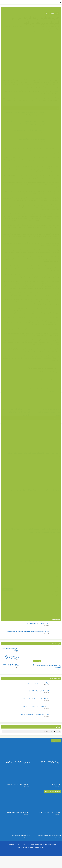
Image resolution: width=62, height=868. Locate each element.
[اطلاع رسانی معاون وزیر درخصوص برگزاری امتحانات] (56, 701)
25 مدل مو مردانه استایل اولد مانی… (16, 845)
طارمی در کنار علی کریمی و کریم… (47, 788)
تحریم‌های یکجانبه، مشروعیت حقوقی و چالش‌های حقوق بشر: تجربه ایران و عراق (28, 631)
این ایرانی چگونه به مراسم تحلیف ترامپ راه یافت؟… (35, 707)
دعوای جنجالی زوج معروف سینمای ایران (39, 691)
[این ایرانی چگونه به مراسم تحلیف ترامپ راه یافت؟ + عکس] (56, 709)
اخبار (47, 13)
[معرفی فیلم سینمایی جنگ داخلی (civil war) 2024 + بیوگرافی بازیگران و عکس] (16, 778)
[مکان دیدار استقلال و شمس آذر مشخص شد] (56, 626)
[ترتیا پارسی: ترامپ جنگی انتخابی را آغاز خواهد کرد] (25, 658)
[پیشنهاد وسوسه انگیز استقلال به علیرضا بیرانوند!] (16, 752)
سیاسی (32, 860)
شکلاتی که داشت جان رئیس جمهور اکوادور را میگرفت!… (34, 715)
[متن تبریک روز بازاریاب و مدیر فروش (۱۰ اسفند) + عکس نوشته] (46, 655)
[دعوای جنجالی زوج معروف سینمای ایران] (56, 693)
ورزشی (20, 860)
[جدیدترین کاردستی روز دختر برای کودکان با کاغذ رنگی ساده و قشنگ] (46, 835)
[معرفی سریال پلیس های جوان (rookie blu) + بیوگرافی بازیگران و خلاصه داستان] (16, 809)
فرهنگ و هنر (26, 860)
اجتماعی (42, 860)
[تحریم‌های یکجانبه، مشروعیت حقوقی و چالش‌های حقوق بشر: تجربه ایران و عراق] (56, 634)
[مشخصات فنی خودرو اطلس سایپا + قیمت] (46, 809)
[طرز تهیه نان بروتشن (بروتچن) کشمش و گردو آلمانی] (25, 666)
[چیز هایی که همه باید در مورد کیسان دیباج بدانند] (56, 685)
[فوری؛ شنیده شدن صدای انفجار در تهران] (25, 650)
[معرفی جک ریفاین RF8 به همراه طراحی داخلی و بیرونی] (46, 752)
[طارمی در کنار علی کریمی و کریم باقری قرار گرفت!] (46, 778)
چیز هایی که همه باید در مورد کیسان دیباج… (38, 683)
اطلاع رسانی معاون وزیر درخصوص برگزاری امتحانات (36, 699)
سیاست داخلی (54, 13)
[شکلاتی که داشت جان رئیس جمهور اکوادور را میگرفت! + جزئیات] (56, 717)
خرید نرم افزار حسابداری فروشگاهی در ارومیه (48, 732)
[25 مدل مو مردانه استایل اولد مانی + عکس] (16, 835)
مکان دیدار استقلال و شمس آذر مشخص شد (38, 624)
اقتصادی (37, 860)
